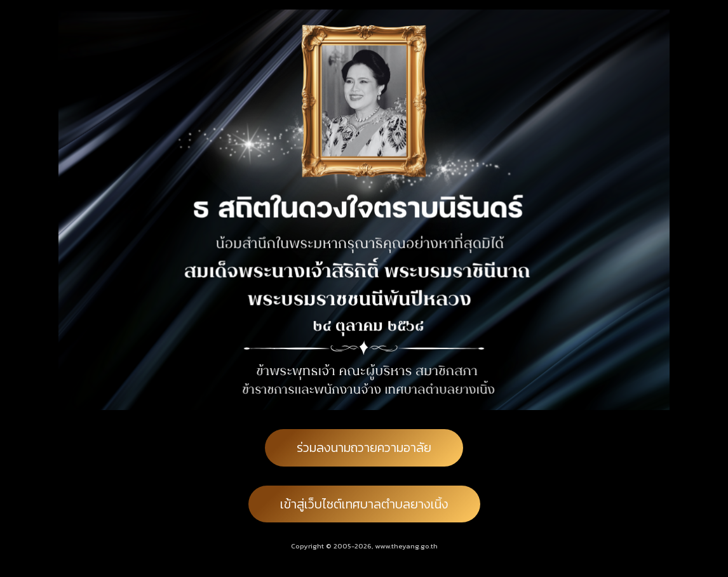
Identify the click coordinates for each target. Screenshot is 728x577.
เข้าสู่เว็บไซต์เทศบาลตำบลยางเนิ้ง (364, 504)
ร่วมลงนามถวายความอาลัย (364, 448)
